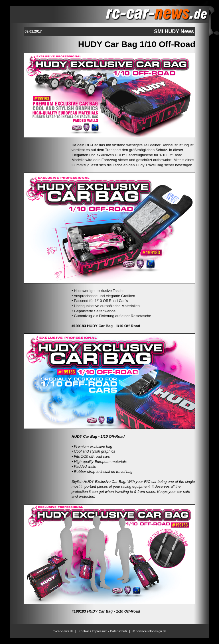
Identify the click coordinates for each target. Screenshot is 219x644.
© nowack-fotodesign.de (149, 631)
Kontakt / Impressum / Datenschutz (103, 631)
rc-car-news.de (63, 631)
